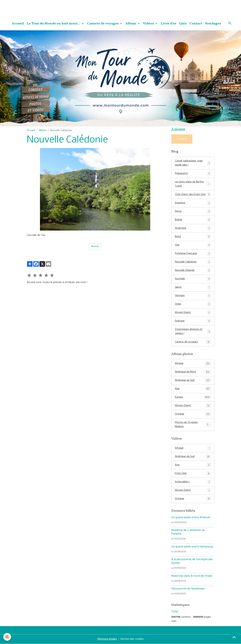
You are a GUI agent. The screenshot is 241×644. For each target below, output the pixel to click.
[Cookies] (7, 637)
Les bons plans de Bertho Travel (193, 184)
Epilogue (193, 321)
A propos (182, 139)
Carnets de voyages (103, 24)
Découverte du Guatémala (188, 589)
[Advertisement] (63, 8)
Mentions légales (107, 639)
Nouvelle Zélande (193, 270)
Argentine (193, 228)
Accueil (18, 24)
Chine (193, 304)
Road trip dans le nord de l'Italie (192, 576)
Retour (95, 247)
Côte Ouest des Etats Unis (193, 195)
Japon (193, 287)
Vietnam (193, 296)
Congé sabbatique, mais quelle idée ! (193, 163)
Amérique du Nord (193, 372)
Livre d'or (168, 24)
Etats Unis (193, 473)
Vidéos (149, 24)
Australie (193, 279)
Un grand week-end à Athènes (191, 518)
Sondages (213, 24)
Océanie (193, 414)
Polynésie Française (193, 254)
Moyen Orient (193, 313)
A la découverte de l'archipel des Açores (192, 561)
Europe (193, 397)
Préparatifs (193, 174)
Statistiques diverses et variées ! (193, 332)
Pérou (193, 211)
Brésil (193, 237)
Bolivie (193, 220)
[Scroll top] (234, 637)
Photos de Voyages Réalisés (193, 425)
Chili (193, 245)
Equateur (193, 203)
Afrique (193, 364)
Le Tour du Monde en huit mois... (54, 24)
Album (131, 24)
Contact (196, 24)
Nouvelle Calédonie (193, 262)
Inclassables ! (193, 482)
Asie (193, 389)
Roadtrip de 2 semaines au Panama (188, 532)
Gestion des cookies (132, 639)
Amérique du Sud (193, 380)
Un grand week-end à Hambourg (192, 547)
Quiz (183, 24)
